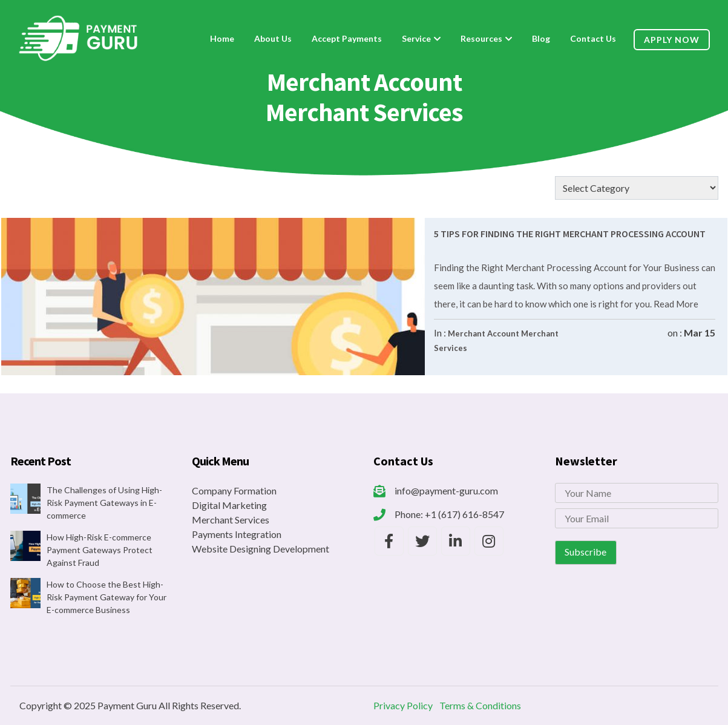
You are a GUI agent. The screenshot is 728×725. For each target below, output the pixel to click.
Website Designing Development (261, 549)
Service (416, 38)
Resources (481, 38)
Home (222, 38)
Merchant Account (484, 333)
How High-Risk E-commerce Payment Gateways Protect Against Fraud (100, 550)
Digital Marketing (229, 505)
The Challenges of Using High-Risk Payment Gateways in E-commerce (104, 503)
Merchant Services (231, 520)
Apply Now (672, 40)
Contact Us (593, 38)
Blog (541, 38)
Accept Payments (347, 38)
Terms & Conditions (480, 705)
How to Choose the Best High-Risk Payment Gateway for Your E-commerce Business (107, 597)
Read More (675, 304)
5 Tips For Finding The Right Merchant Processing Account (570, 234)
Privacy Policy (403, 705)
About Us (273, 38)
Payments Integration (237, 534)
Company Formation (234, 490)
